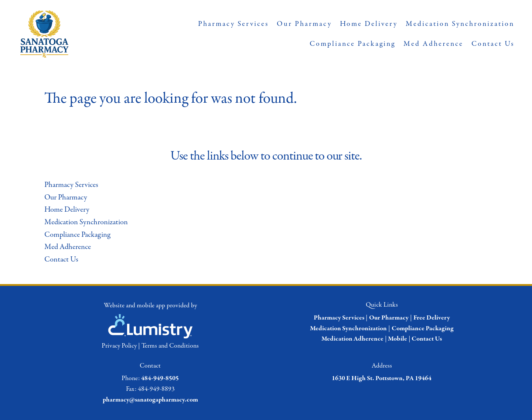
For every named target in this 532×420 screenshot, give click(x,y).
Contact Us (493, 44)
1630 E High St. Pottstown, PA (373, 378)
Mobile (398, 339)
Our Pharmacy (304, 24)
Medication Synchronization (460, 24)
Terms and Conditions (170, 346)
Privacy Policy (119, 346)
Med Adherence (433, 44)
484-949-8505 (160, 378)
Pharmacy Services (233, 24)
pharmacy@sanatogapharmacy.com (150, 400)
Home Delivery (369, 24)
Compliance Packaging (352, 44)
